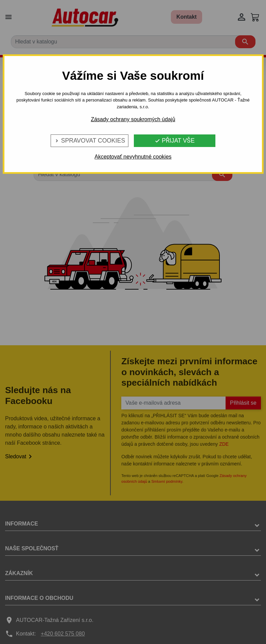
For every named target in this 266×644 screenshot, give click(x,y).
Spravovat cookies (90, 141)
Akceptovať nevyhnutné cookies (133, 157)
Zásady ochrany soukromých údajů (133, 119)
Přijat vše (175, 141)
